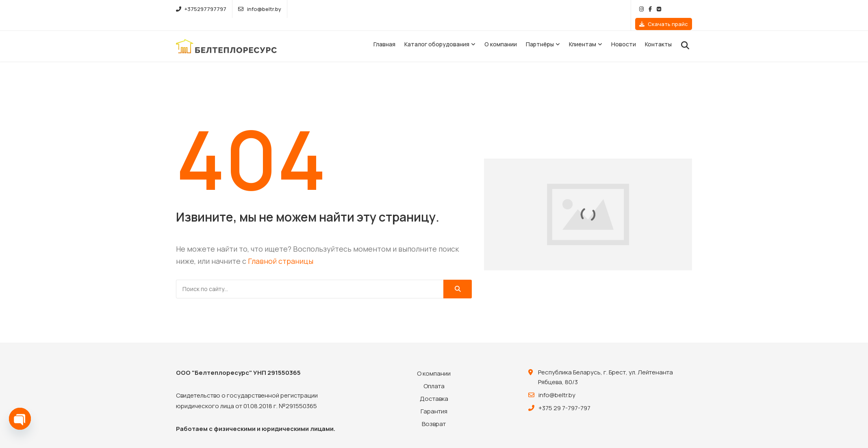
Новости (624, 32)
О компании (501, 32)
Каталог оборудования (437, 32)
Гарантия (434, 399)
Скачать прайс (664, 9)
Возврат (434, 411)
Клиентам (583, 32)
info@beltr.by (259, 9)
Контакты (658, 32)
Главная (384, 32)
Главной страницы (281, 249)
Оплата (434, 373)
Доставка (434, 386)
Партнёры (540, 32)
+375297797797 (201, 9)
